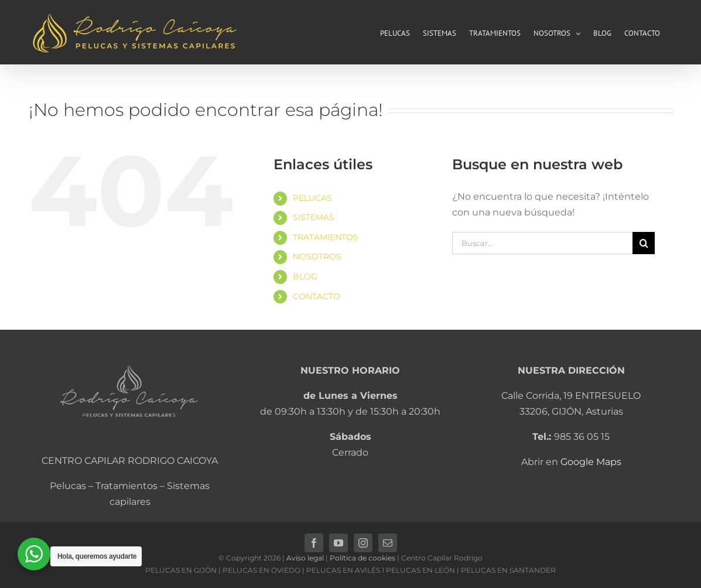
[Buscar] (644, 243)
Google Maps (591, 462)
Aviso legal (305, 558)
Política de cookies (363, 558)
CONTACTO (317, 296)
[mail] (388, 543)
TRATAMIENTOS (326, 237)
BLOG (305, 276)
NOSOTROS (317, 257)
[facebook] (314, 543)
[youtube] (338, 543)
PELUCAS (312, 198)
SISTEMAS (314, 217)
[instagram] (363, 543)
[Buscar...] (543, 243)
